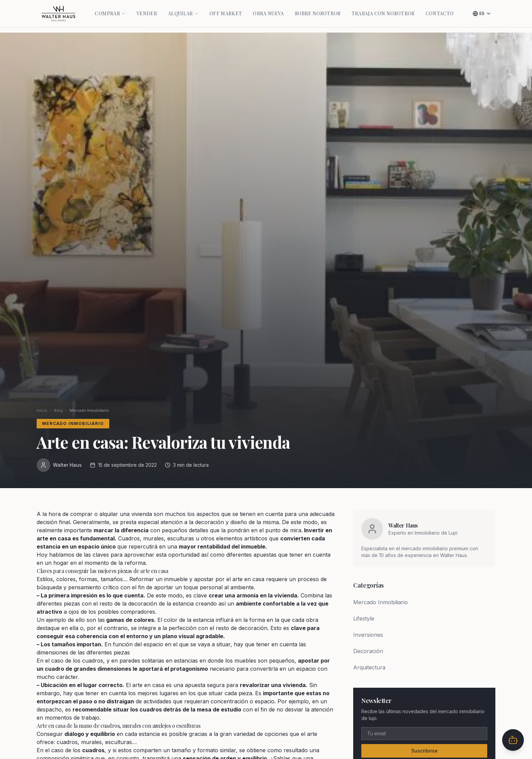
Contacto (440, 10)
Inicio (42, 410)
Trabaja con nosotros (383, 10)
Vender (147, 10)
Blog (58, 410)
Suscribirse (424, 751)
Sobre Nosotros (318, 10)
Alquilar (183, 10)
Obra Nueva (268, 10)
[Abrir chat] (513, 740)
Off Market (226, 10)
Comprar (110, 10)
